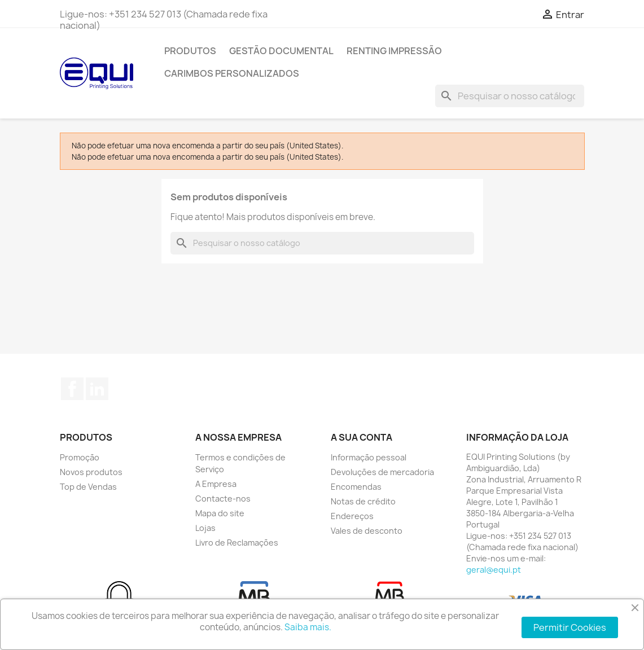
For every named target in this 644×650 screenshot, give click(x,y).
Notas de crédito (363, 501)
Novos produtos (91, 472)
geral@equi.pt (494, 570)
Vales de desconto (367, 531)
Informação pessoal (369, 457)
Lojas (205, 528)
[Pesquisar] (510, 96)
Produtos (190, 51)
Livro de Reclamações (237, 543)
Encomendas (356, 487)
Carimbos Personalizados (232, 73)
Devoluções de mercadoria (382, 472)
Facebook (72, 389)
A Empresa (216, 484)
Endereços (352, 516)
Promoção (80, 457)
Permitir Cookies (570, 627)
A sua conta (362, 437)
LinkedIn (97, 389)
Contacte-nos (223, 499)
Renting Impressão (394, 51)
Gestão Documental (281, 51)
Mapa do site (220, 513)
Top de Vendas (88, 487)
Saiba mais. (308, 627)
